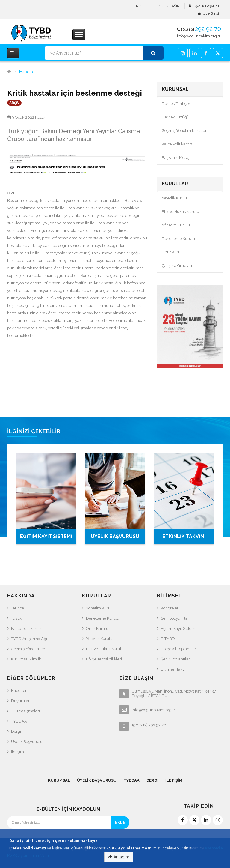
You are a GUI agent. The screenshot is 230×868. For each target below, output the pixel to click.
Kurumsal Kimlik (26, 659)
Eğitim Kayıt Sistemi (178, 629)
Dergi (16, 731)
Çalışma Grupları (177, 266)
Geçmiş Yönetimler (28, 649)
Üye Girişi (211, 13)
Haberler (28, 72)
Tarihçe (18, 608)
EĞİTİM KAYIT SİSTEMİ (46, 536)
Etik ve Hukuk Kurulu (180, 212)
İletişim (18, 752)
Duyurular (20, 701)
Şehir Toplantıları (176, 659)
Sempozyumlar (175, 618)
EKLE (120, 822)
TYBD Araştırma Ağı (29, 639)
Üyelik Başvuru (206, 6)
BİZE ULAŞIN (169, 6)
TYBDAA (19, 721)
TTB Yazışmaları (25, 711)
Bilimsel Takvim (175, 669)
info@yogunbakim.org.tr (199, 36)
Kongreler (170, 608)
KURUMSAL (59, 780)
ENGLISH (142, 6)
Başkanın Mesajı (176, 158)
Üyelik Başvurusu (27, 742)
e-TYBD (168, 639)
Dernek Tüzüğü (175, 117)
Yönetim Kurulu (176, 225)
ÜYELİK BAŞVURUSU (115, 536)
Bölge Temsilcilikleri (104, 659)
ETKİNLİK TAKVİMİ (184, 536)
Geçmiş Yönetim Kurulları (185, 131)
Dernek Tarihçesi (177, 104)
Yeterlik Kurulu (175, 198)
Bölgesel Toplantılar (178, 649)
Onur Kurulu (173, 252)
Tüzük (16, 618)
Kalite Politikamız (177, 144)
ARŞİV (14, 103)
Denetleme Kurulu (178, 239)
